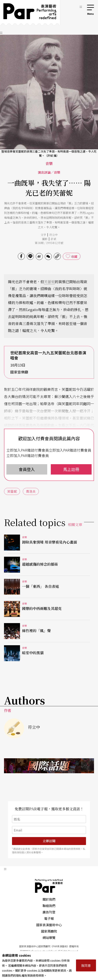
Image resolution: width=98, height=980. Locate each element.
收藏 (74, 256)
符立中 (53, 235)
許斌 (53, 239)
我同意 (86, 965)
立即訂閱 (49, 841)
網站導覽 (49, 938)
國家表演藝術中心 (49, 925)
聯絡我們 (49, 906)
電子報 (49, 918)
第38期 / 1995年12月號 (49, 243)
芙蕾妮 (49, 282)
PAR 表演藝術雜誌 (49, 886)
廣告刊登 (49, 912)
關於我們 (49, 899)
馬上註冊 (71, 469)
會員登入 (27, 469)
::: (81, 6)
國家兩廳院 (49, 931)
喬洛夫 (31, 491)
